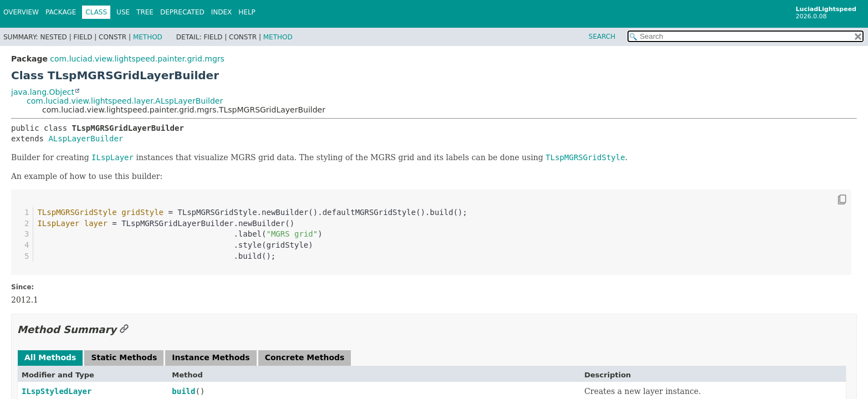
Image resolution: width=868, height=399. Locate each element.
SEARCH (602, 37)
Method (148, 37)
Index (222, 12)
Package (61, 12)
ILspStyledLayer (57, 391)
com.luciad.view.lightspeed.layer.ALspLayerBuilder (125, 101)
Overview (21, 12)
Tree (145, 12)
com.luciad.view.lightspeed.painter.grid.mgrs (137, 59)
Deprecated (182, 12)
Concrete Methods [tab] (305, 357)
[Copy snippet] (832, 199)
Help (247, 12)
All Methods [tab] (50, 357)
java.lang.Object (43, 92)
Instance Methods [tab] (211, 357)
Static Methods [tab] (124, 357)
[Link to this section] (124, 329)
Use (123, 12)
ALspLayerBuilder (86, 139)
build (183, 391)
